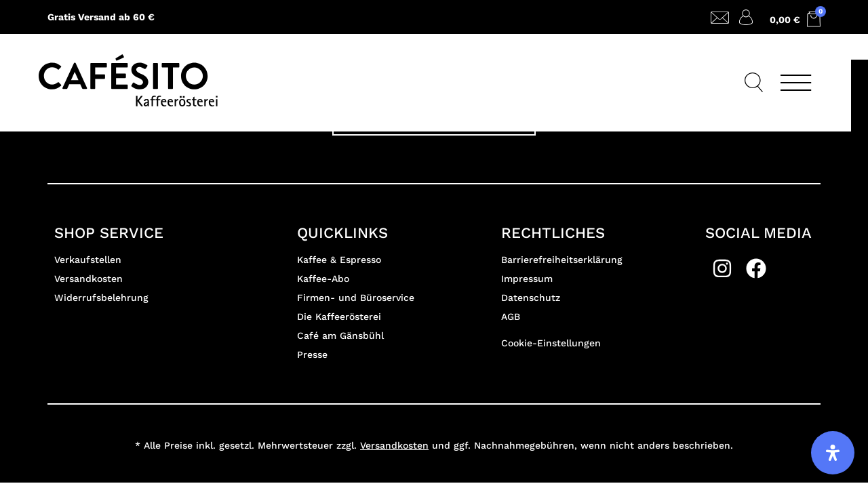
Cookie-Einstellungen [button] (551, 343)
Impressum (527, 279)
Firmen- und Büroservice (356, 298)
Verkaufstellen (88, 260)
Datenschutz (531, 298)
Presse (312, 354)
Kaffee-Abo (323, 279)
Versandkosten (88, 279)
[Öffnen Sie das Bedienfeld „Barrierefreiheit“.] (833, 453)
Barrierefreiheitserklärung (562, 260)
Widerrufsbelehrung (101, 298)
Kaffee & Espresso (339, 260)
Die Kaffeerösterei (339, 317)
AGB (511, 317)
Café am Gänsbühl (340, 335)
